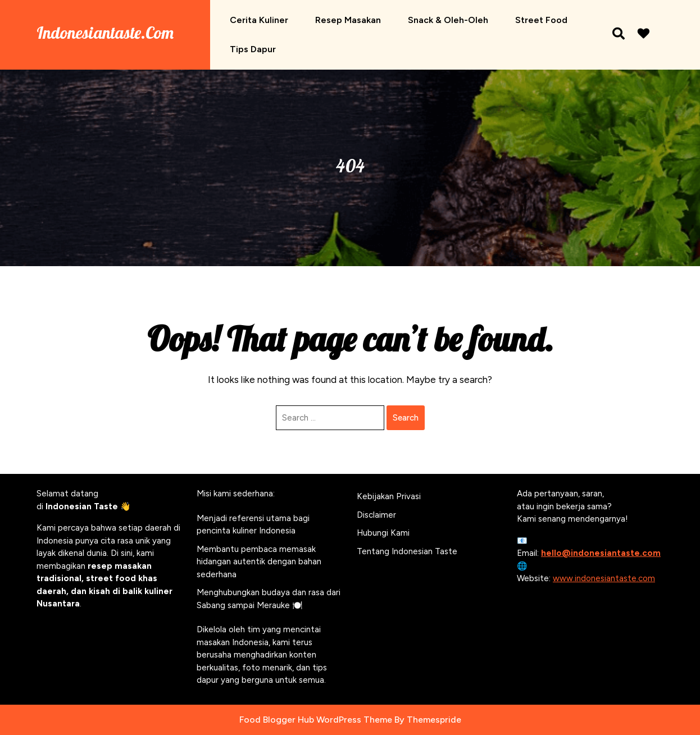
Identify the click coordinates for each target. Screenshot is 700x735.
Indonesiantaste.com (105, 33)
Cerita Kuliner (259, 20)
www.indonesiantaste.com (604, 578)
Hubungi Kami (383, 533)
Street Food (541, 20)
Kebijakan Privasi (389, 496)
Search (406, 418)
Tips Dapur (253, 49)
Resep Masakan (348, 20)
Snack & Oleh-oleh (448, 20)
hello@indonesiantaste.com (601, 553)
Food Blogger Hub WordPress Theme (316, 720)
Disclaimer (376, 515)
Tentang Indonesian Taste (407, 551)
